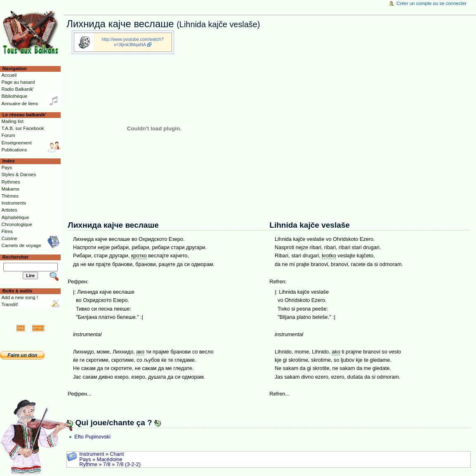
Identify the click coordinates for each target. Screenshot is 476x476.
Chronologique (17, 224)
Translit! (9, 304)
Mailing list (12, 121)
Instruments (14, 203)
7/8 (107, 464)
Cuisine (9, 238)
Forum (8, 135)
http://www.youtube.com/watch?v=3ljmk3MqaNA (133, 42)
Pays (85, 460)
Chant (117, 454)
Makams (10, 189)
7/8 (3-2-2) (128, 464)
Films (7, 231)
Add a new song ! (20, 297)
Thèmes (10, 196)
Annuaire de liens (20, 104)
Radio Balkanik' (18, 89)
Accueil (9, 75)
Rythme (88, 464)
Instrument (92, 454)
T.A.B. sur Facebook (22, 128)
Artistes (9, 210)
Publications (14, 150)
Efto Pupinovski (92, 437)
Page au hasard (18, 82)
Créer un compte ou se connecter (431, 3)
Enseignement (16, 143)
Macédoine (110, 460)
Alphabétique (15, 217)
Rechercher (16, 257)
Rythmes (11, 182)
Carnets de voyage (21, 245)
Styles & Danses (19, 174)
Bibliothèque (14, 96)
